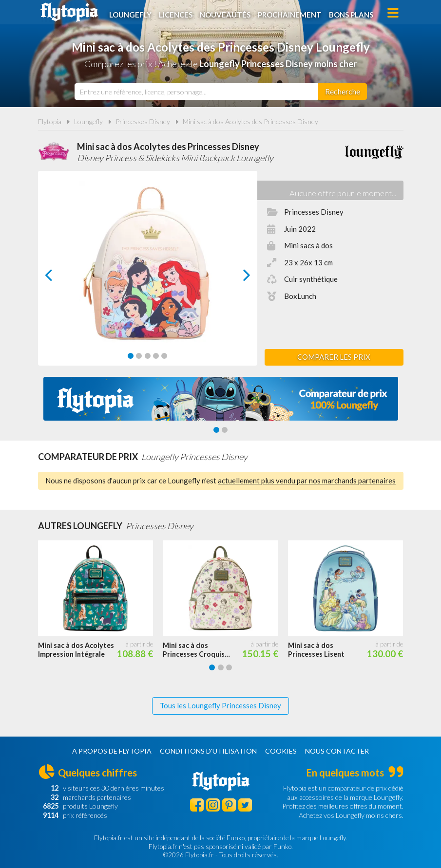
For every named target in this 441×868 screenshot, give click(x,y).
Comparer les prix (334, 357)
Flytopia (69, 12)
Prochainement (291, 13)
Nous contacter (337, 751)
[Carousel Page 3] (148, 356)
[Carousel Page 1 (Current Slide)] (131, 356)
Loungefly (132, 13)
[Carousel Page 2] (139, 356)
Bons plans (353, 13)
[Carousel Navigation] (148, 275)
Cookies (281, 751)
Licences (177, 13)
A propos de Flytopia (112, 751)
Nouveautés (227, 13)
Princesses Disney (143, 121)
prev (60, 278)
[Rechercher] (343, 92)
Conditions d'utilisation (208, 751)
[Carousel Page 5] (164, 356)
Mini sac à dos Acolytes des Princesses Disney (250, 121)
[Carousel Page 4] (156, 356)
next (235, 278)
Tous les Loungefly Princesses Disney (220, 705)
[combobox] (196, 92)
